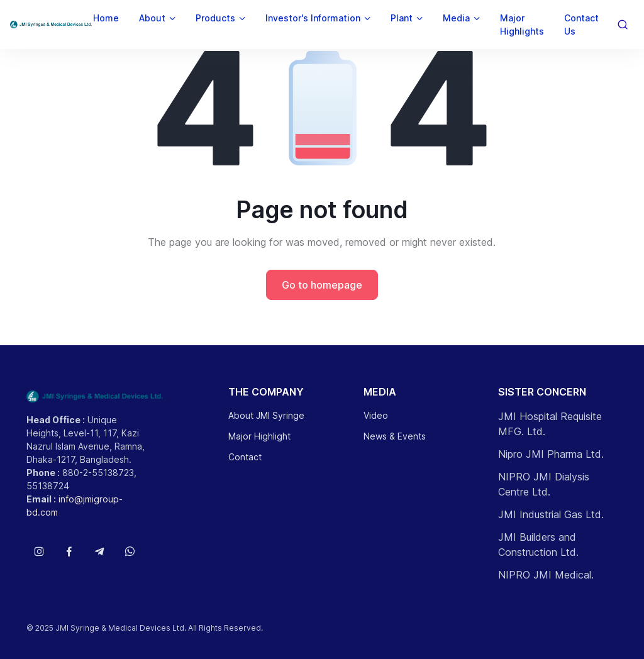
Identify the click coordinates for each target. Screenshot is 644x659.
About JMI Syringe (266, 415)
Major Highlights (522, 25)
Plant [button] (402, 18)
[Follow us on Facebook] (69, 551)
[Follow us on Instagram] (39, 551)
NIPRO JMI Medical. (546, 575)
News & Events (395, 436)
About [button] (152, 18)
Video (376, 415)
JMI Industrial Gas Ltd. (551, 514)
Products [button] (215, 18)
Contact (245, 457)
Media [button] (456, 18)
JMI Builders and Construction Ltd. (538, 545)
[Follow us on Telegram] (99, 551)
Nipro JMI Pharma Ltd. (551, 454)
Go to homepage (322, 285)
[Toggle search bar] (623, 25)
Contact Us (581, 25)
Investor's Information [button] (313, 18)
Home (106, 18)
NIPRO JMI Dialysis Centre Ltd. (544, 484)
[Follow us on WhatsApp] (130, 551)
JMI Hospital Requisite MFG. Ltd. (550, 424)
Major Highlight (259, 436)
